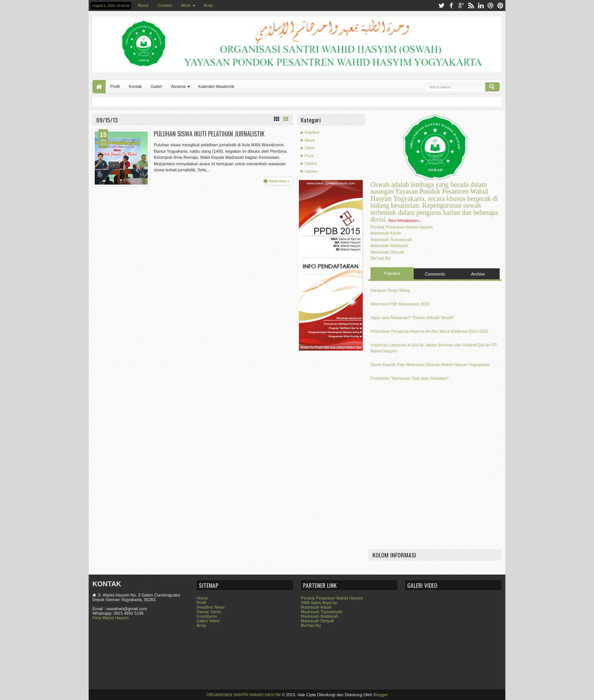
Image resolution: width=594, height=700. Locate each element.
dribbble (491, 5)
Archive (478, 274)
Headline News (211, 607)
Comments (435, 274)
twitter (441, 5)
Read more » (279, 181)
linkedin (481, 5)
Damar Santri (209, 612)
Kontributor (207, 616)
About (143, 5)
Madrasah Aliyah (386, 233)
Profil (115, 86)
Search (492, 87)
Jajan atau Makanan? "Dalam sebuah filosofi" (412, 318)
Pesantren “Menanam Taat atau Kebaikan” (410, 378)
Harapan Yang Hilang (390, 290)
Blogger (381, 695)
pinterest (500, 5)
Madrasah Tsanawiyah (391, 240)
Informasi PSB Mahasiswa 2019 (400, 304)
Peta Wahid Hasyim (111, 618)
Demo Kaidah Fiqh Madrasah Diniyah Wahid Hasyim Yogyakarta (430, 365)
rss (471, 5)
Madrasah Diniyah (387, 252)
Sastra (311, 163)
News (310, 140)
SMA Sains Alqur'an (319, 603)
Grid (277, 119)
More (186, 5)
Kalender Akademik (216, 86)
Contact (165, 5)
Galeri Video (208, 621)
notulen (311, 171)
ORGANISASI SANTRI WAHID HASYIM (243, 695)
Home (99, 87)
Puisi (309, 156)
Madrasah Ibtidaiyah (389, 246)
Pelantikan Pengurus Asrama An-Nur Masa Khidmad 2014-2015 (429, 331)
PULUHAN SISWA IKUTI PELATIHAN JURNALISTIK (209, 134)
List (286, 119)
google (461, 5)
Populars (392, 273)
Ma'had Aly (381, 258)
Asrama (178, 86)
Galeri (156, 86)
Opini (310, 148)
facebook (451, 5)
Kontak (135, 86)
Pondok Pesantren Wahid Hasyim (402, 227)
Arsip (208, 5)
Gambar (312, 132)
